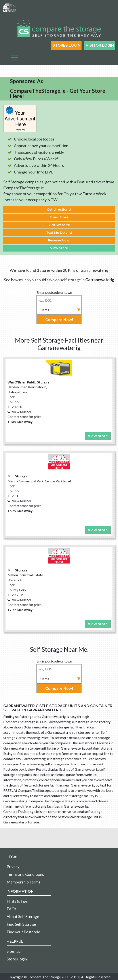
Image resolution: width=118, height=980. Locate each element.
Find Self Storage (21, 924)
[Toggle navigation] (14, 58)
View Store (59, 248)
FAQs (11, 909)
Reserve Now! (59, 240)
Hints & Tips (17, 901)
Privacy (13, 867)
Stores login (17, 959)
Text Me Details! (59, 233)
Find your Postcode (23, 932)
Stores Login (67, 45)
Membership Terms (23, 882)
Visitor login (100, 45)
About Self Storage (23, 916)
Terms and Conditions (25, 874)
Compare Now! (59, 320)
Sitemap (14, 951)
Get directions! (59, 210)
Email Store (59, 217)
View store (98, 436)
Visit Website (59, 225)
